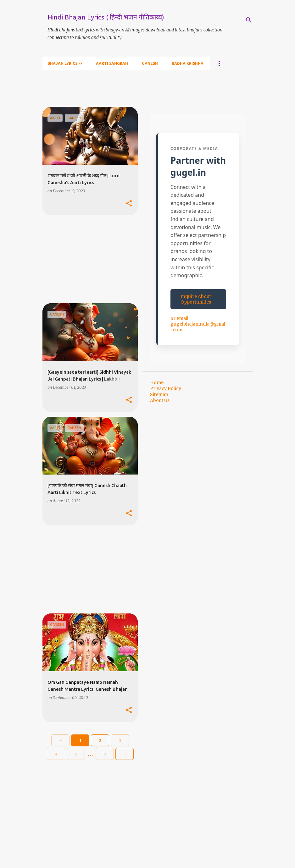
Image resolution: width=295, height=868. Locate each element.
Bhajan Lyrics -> (65, 63)
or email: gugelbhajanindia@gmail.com (198, 324)
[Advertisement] (88, 259)
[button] (129, 204)
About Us (160, 400)
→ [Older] (125, 754)
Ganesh (150, 63)
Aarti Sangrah (112, 63)
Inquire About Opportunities (196, 299)
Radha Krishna (188, 63)
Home (157, 382)
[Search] (249, 20)
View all (56, 96)
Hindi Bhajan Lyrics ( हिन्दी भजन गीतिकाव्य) (106, 17)
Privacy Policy (166, 388)
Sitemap (159, 394)
